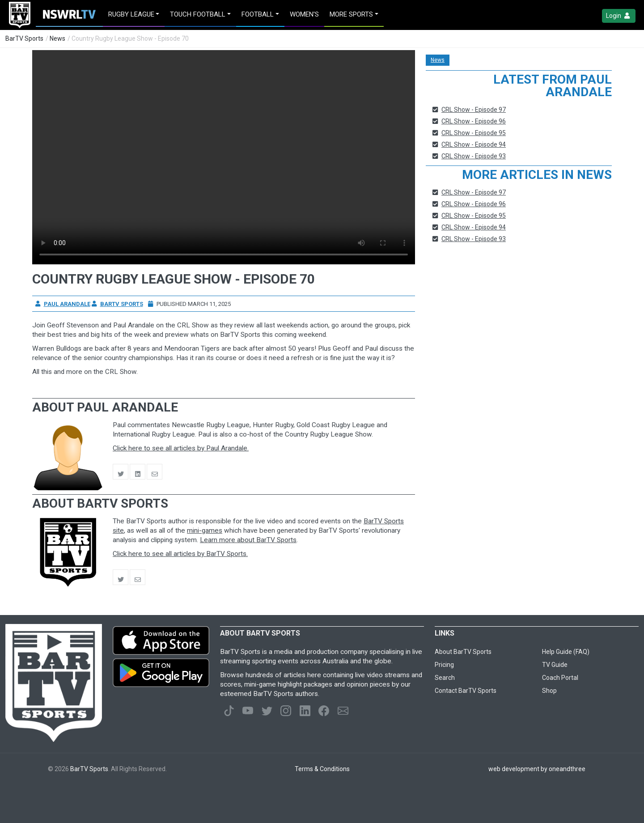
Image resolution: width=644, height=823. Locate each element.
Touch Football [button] (198, 14)
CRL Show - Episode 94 (474, 144)
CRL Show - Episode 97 (474, 110)
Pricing (444, 665)
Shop (549, 691)
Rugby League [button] (131, 14)
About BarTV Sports (463, 652)
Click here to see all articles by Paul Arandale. (181, 448)
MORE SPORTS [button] (351, 14)
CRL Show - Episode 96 (474, 121)
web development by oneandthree (537, 769)
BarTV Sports (24, 38)
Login (619, 16)
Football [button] (258, 14)
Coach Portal (560, 678)
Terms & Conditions (322, 769)
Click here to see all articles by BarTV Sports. (180, 554)
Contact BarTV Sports (466, 691)
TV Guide (555, 665)
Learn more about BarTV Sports (248, 540)
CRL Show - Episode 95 (474, 133)
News (57, 38)
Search (445, 678)
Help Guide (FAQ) (566, 652)
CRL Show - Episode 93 (474, 156)
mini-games (205, 530)
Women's (304, 14)
